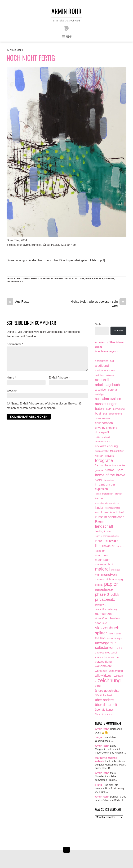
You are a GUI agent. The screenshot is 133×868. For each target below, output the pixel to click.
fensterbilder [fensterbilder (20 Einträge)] (117, 451)
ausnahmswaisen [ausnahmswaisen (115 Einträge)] (108, 399)
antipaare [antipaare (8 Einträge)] (110, 375)
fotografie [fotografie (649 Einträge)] (104, 461)
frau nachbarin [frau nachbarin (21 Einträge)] (103, 465)
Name (11, 378)
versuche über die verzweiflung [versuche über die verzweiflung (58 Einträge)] (107, 659)
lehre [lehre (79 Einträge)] (99, 541)
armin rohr (30, 279)
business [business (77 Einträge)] (101, 413)
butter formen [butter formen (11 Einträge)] (115, 414)
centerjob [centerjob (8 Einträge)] (106, 419)
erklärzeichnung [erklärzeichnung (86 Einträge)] (106, 446)
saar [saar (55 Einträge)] (98, 623)
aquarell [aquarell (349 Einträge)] (102, 380)
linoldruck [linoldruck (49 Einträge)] (108, 546)
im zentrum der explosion (55, 279)
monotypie (78, 279)
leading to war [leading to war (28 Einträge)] (103, 531)
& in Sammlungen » (107, 351)
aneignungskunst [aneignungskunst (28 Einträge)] (105, 370)
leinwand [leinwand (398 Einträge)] (112, 541)
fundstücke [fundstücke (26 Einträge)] (118, 465)
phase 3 (99, 279)
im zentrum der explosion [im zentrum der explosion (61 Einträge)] (105, 487)
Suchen (119, 331)
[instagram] (66, 28)
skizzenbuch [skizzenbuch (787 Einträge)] (107, 628)
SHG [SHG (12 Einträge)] (105, 623)
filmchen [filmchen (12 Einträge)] (99, 456)
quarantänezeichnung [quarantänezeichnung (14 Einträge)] (106, 609)
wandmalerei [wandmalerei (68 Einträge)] (104, 666)
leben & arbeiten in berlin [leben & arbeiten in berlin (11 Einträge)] (107, 536)
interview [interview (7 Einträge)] (119, 494)
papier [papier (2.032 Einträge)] (111, 584)
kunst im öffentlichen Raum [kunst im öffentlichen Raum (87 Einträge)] (110, 519)
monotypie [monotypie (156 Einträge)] (109, 574)
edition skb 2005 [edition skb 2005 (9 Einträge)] (103, 437)
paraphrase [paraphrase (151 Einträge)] (104, 589)
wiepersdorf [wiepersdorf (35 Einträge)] (116, 671)
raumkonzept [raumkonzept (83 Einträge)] (104, 614)
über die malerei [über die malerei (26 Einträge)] (104, 714)
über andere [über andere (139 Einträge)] (105, 700)
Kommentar (15, 344)
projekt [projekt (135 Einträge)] (100, 604)
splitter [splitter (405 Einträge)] (101, 633)
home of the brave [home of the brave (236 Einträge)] (110, 475)
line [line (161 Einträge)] (98, 546)
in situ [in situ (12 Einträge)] (98, 494)
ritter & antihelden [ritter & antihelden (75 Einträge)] (107, 618)
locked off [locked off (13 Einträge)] (100, 551)
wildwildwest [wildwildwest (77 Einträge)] (104, 676)
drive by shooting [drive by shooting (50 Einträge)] (106, 428)
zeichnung (13, 282)
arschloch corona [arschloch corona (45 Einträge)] (106, 390)
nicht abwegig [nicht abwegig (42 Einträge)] (114, 579)
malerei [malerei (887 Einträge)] (102, 569)
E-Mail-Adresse (59, 378)
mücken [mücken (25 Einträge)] (100, 580)
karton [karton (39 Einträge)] (99, 498)
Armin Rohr (13, 279)
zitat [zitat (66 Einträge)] (98, 686)
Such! (98, 324)
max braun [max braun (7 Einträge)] (116, 570)
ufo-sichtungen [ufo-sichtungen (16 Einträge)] (115, 638)
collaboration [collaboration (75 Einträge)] (104, 423)
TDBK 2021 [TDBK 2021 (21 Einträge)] (115, 634)
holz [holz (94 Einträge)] (120, 470)
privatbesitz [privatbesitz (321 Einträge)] (105, 599)
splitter (109, 279)
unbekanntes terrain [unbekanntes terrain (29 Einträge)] (107, 653)
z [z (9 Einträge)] (96, 681)
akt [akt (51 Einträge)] (112, 361)
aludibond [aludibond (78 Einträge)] (102, 366)
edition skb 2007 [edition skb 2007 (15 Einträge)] (103, 442)
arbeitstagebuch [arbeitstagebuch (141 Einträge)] (107, 385)
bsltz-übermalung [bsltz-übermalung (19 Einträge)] (115, 409)
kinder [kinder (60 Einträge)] (99, 508)
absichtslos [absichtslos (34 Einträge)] (102, 361)
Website (12, 391)
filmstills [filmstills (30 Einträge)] (109, 456)
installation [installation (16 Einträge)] (108, 494)
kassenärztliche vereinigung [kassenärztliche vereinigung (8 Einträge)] (107, 503)
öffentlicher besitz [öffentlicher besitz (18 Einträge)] (104, 695)
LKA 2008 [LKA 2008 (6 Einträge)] (120, 546)
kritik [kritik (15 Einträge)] (97, 512)
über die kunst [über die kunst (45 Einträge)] (104, 710)
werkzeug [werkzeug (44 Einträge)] (101, 671)
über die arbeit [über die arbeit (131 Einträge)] (106, 705)
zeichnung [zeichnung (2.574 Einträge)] (109, 680)
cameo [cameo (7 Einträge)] (98, 419)
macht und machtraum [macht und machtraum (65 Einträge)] (103, 558)
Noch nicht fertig (31, 58)
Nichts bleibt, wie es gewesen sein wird (98, 304)
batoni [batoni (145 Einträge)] (100, 409)
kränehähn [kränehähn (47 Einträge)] (108, 512)
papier (89, 279)
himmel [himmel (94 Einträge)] (110, 470)
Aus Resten (19, 302)
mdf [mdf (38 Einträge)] (97, 575)
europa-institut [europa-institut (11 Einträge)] (102, 451)
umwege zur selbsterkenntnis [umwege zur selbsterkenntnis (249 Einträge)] (109, 645)
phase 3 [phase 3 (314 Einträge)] (102, 594)
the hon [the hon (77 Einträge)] (100, 638)
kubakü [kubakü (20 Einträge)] (120, 512)
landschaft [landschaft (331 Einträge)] (104, 526)
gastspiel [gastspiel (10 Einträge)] (99, 470)
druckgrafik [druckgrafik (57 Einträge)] (102, 432)
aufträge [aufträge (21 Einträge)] (100, 394)
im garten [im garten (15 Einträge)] (109, 480)
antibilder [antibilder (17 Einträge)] (100, 375)
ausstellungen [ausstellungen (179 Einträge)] (106, 404)
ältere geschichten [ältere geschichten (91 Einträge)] (108, 691)
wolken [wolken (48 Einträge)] (118, 676)
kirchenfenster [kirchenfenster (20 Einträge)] (112, 508)
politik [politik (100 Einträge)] (115, 595)
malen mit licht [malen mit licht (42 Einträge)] (104, 564)
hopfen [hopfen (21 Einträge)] (99, 480)
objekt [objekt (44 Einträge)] (99, 585)
